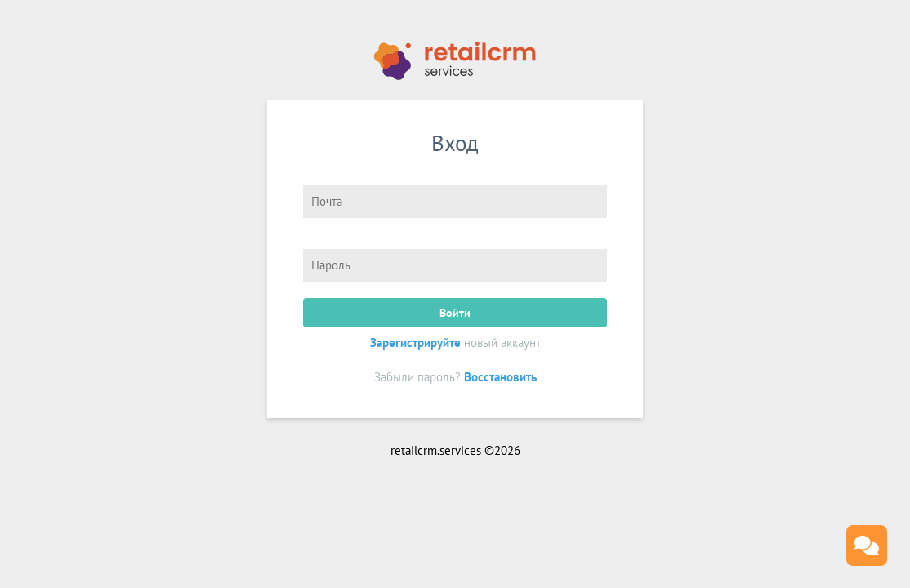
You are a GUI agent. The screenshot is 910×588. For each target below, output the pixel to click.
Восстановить (500, 377)
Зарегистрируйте (415, 343)
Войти (455, 313)
